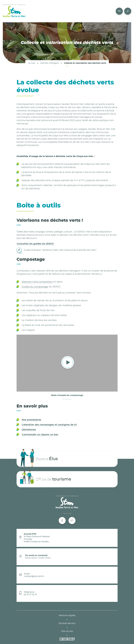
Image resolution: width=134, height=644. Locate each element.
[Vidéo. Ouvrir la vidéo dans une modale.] (67, 363)
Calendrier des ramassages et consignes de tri (49, 425)
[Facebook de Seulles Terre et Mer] (62, 521)
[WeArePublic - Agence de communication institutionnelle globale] (67, 639)
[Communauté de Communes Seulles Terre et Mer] (14, 11)
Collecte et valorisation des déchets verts (85, 63)
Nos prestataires (32, 420)
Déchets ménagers (50, 63)
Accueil (32, 63)
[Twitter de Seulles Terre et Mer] (72, 521)
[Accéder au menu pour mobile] (119, 11)
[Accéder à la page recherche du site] (128, 11)
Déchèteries (29, 430)
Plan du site (67, 631)
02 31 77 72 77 (30, 595)
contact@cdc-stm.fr (34, 576)
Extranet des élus (67, 623)
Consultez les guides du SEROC (35, 244)
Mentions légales (67, 616)
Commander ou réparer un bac (40, 435)
